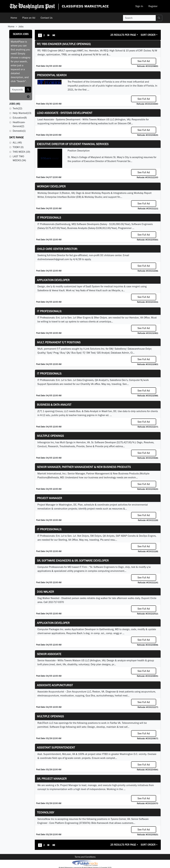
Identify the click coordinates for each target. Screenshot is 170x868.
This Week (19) (21, 152)
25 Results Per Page (123, 35)
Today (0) (18, 147)
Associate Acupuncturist (55, 685)
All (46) (17, 142)
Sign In (139, 6)
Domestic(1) (19, 131)
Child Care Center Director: (57, 249)
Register (153, 6)
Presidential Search (52, 75)
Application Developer (53, 280)
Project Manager (49, 498)
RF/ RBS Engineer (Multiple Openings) (64, 44)
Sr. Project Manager (52, 779)
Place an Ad (29, 18)
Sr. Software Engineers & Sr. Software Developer (73, 561)
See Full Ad (144, 61)
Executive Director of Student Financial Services (73, 144)
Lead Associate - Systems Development (65, 113)
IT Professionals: (49, 311)
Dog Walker (45, 592)
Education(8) (20, 118)
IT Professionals (49, 217)
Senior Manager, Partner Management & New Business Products (84, 467)
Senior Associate (49, 654)
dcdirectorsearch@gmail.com (53, 259)
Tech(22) (17, 108)
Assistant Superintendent (56, 747)
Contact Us (46, 18)
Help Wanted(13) (22, 113)
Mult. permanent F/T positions (59, 342)
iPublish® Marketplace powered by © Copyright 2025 (85, 863)
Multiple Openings (50, 436)
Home (14, 18)
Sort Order (148, 35)
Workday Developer (51, 186)
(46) (15, 104)
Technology (46, 812)
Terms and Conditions (85, 857)
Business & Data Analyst (54, 405)
